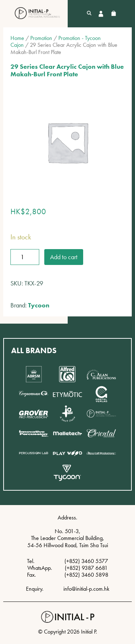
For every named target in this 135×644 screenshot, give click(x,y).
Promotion (41, 38)
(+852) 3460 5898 (86, 575)
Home (17, 38)
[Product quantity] (25, 257)
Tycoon (39, 305)
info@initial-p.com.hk (86, 589)
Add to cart (64, 257)
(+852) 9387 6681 (86, 568)
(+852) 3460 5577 (86, 561)
